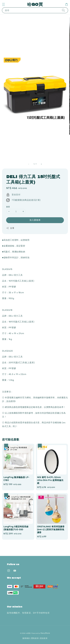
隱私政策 (35, 638)
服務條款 (26, 638)
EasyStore (45, 633)
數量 (8, 207)
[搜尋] (63, 10)
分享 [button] (10, 228)
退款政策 (44, 638)
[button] (3, 4)
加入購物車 (35, 220)
